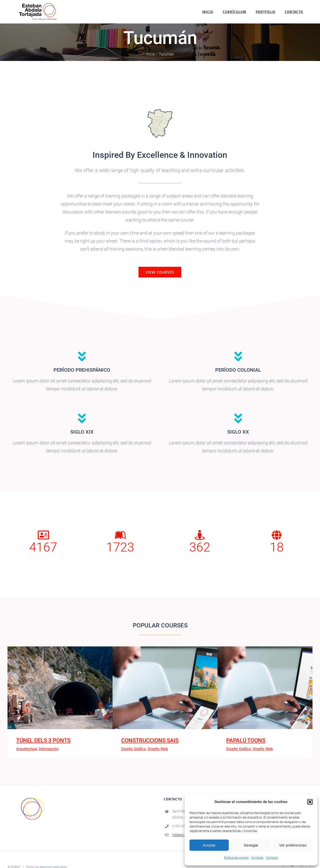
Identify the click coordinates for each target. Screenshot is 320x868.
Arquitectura (27, 749)
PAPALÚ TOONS (246, 740)
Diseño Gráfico (134, 749)
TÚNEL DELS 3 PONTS (43, 740)
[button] (310, 802)
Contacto (257, 858)
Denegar (251, 845)
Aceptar (209, 845)
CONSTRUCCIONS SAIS (150, 740)
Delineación (49, 749)
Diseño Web (158, 749)
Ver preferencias (293, 845)
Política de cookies (236, 858)
